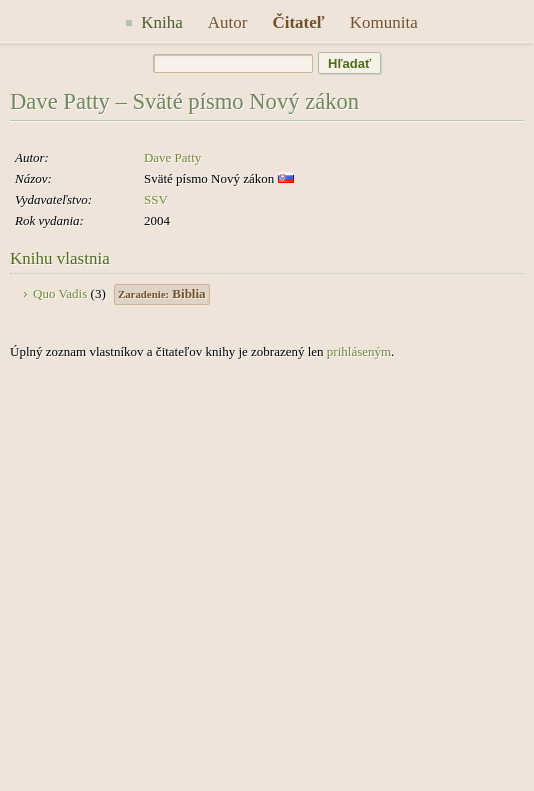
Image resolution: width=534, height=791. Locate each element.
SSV (156, 199)
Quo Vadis (60, 293)
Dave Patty (172, 157)
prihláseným (359, 351)
